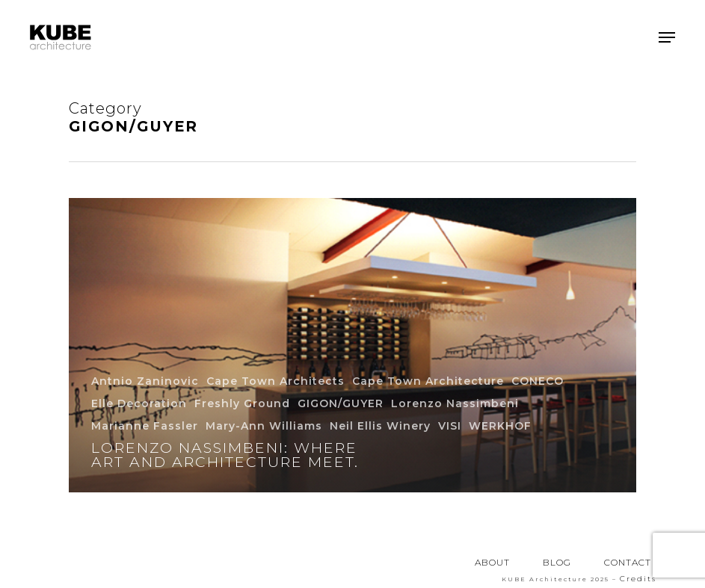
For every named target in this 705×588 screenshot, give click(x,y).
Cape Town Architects (275, 381)
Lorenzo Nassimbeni (455, 403)
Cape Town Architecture (428, 381)
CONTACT (628, 562)
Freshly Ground (242, 403)
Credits (638, 579)
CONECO (538, 381)
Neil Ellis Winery (380, 426)
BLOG (557, 562)
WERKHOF (500, 426)
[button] (667, 37)
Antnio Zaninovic (145, 381)
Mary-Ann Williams (264, 426)
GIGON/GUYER (341, 403)
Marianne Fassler (145, 426)
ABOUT (492, 562)
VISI (450, 426)
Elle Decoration (139, 403)
